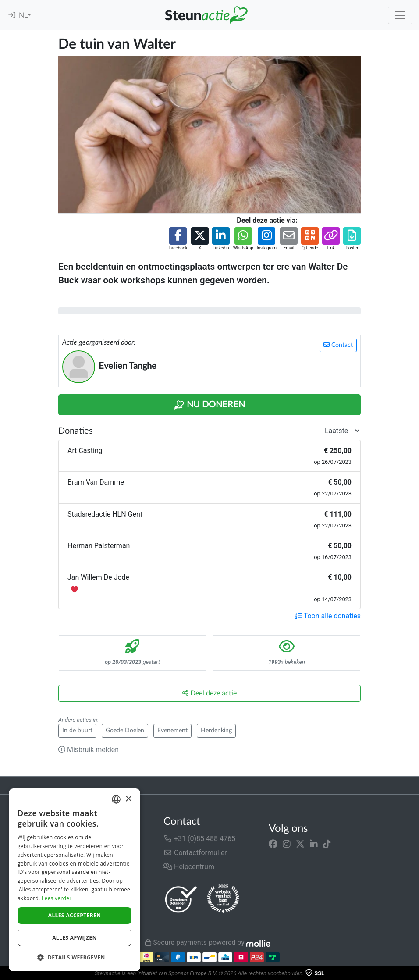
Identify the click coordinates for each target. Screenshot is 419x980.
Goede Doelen (125, 731)
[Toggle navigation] (400, 15)
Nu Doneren (209, 405)
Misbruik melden (89, 750)
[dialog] (75, 880)
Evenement (172, 731)
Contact (338, 345)
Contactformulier (195, 853)
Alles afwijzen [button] (75, 938)
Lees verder (57, 898)
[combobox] (116, 799)
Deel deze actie (209, 693)
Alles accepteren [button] (75, 915)
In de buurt (77, 731)
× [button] (128, 799)
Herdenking (216, 731)
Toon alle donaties (328, 616)
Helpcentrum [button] (189, 867)
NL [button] (23, 15)
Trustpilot (21, 785)
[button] (178, 239)
